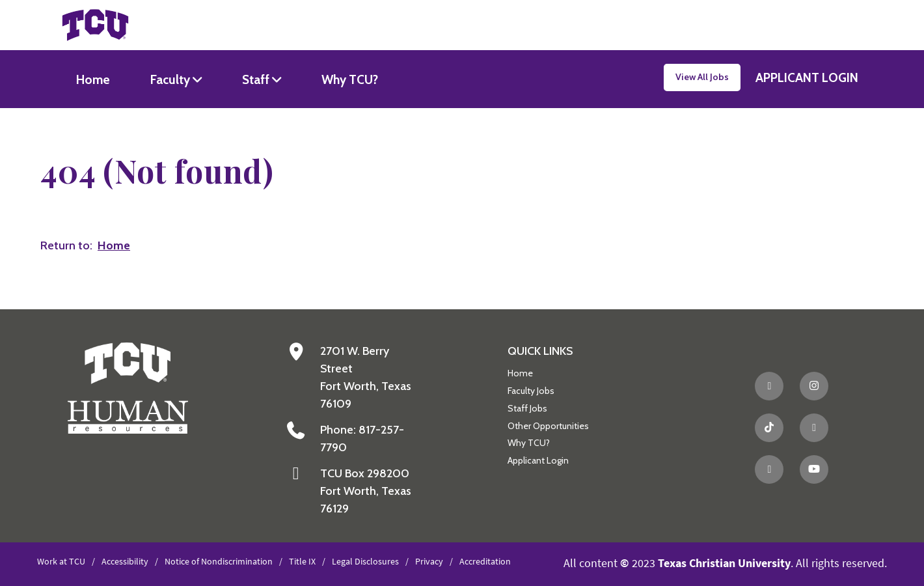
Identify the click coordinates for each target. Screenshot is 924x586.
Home (93, 79)
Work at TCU (61, 561)
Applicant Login (538, 460)
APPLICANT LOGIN (807, 77)
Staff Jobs (527, 408)
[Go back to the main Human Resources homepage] (128, 387)
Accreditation (485, 561)
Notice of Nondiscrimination (219, 561)
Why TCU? (350, 79)
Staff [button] (257, 79)
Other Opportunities (548, 426)
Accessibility (125, 561)
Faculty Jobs (531, 391)
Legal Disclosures (365, 561)
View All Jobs (702, 77)
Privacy (429, 561)
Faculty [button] (171, 79)
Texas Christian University (724, 563)
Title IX (302, 561)
